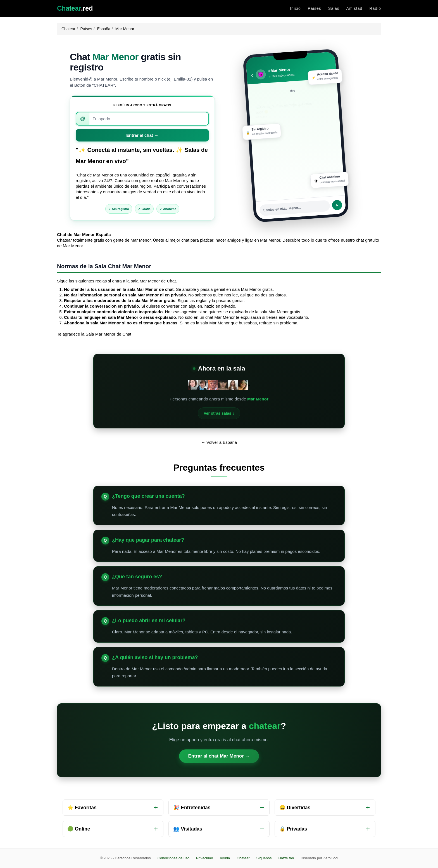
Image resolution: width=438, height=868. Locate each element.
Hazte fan (286, 858)
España (103, 29)
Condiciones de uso (173, 858)
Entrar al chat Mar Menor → (219, 756)
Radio (375, 8)
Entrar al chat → (142, 135)
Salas (334, 8)
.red (75, 8)
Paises (315, 8)
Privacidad (205, 858)
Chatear (68, 29)
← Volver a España (219, 442)
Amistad (354, 8)
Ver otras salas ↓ (219, 413)
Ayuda (225, 858)
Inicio (295, 8)
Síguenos (264, 858)
